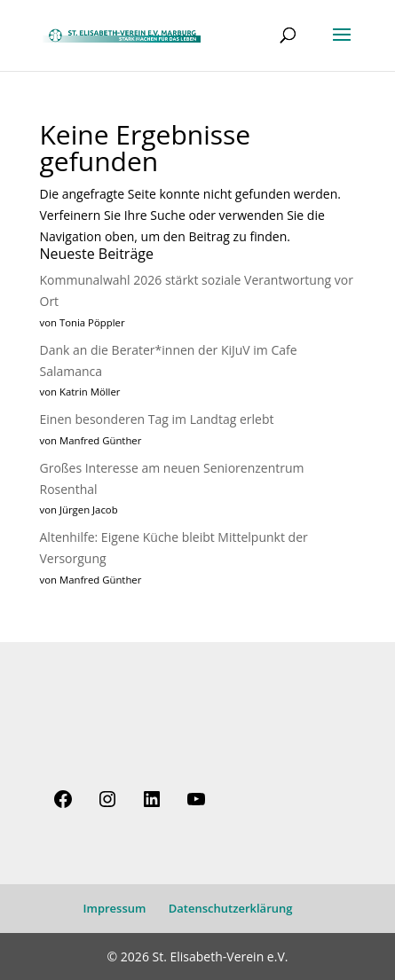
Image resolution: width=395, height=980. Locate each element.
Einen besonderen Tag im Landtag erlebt (157, 419)
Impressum (115, 908)
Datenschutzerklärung (231, 908)
